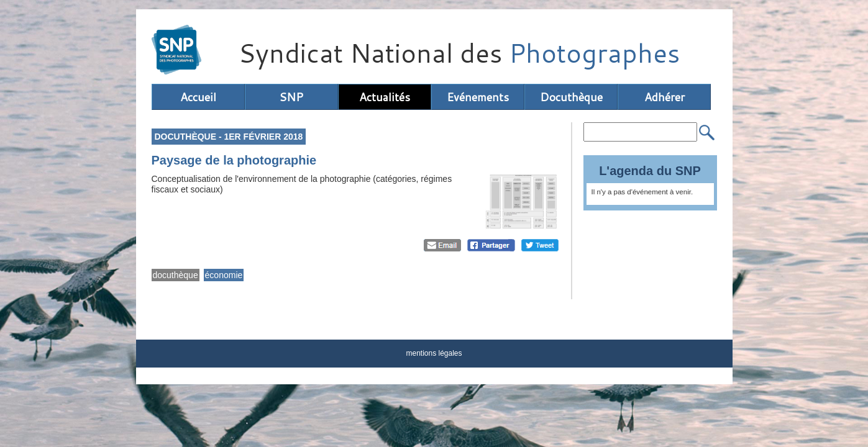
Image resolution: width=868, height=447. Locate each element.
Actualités (385, 97)
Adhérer (665, 97)
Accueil (198, 97)
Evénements (478, 97)
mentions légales (434, 353)
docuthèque (176, 275)
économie (224, 275)
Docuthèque (571, 97)
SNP (291, 97)
